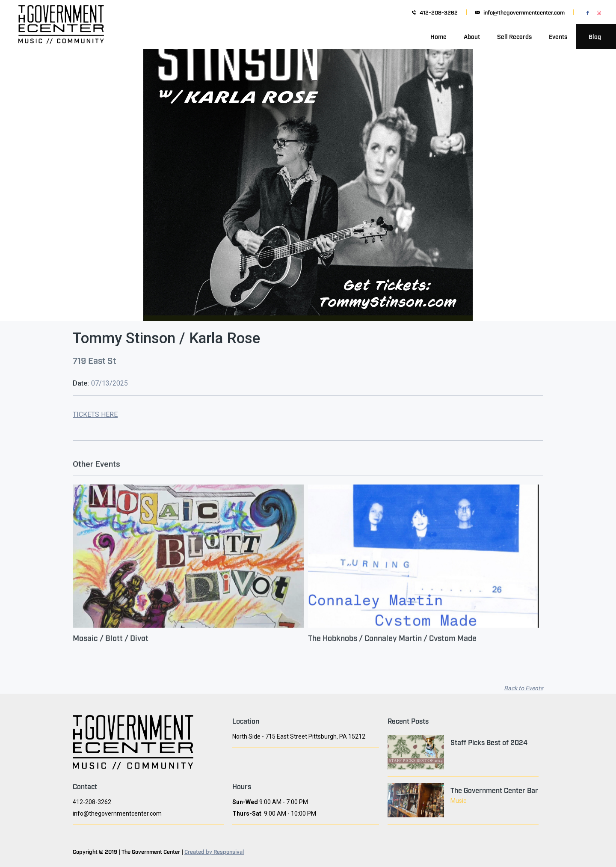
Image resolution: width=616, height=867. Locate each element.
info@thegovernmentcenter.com (524, 12)
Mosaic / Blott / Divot (111, 643)
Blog (595, 36)
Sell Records (514, 36)
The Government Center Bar (494, 790)
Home (438, 36)
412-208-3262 (439, 12)
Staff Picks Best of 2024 (489, 742)
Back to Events (524, 688)
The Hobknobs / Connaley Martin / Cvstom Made (392, 643)
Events (558, 36)
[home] (61, 36)
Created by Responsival (214, 851)
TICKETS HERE (95, 414)
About (472, 36)
